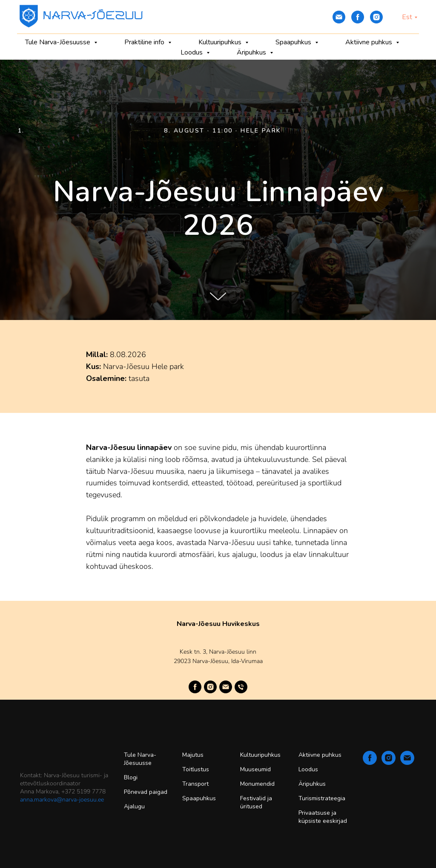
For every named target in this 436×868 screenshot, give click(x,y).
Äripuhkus (252, 52)
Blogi (131, 777)
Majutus (193, 755)
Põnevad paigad (146, 792)
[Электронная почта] (339, 17)
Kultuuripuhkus (221, 42)
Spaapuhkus (294, 42)
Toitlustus (196, 769)
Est (407, 17)
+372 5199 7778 (83, 792)
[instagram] (376, 17)
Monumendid (257, 784)
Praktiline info (145, 42)
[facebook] (358, 17)
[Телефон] (241, 687)
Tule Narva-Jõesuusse (59, 42)
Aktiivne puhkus (370, 42)
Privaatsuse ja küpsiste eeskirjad (323, 817)
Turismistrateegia (322, 798)
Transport (195, 784)
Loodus (192, 52)
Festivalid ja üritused (256, 802)
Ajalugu (134, 806)
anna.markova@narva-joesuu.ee (62, 800)
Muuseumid (255, 769)
